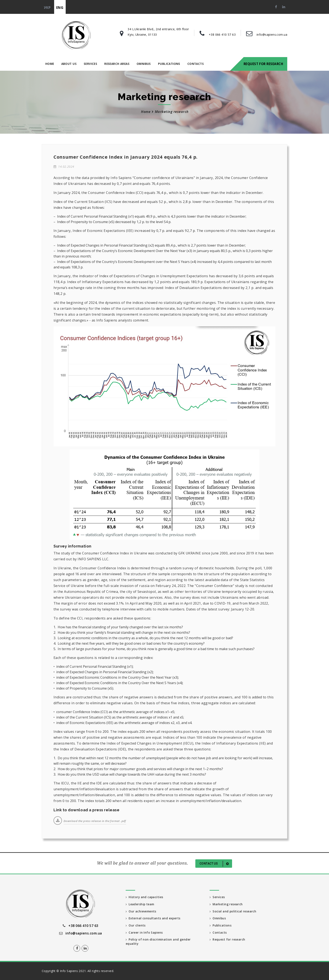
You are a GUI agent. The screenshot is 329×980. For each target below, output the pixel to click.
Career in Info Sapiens (144, 933)
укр (47, 8)
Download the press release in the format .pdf (95, 821)
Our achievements (141, 911)
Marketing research (172, 112)
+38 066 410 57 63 (222, 35)
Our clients (136, 926)
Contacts (196, 64)
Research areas (117, 64)
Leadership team (140, 904)
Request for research (263, 64)
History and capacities (145, 897)
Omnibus (144, 64)
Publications (169, 64)
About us (69, 64)
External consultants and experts (153, 918)
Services (90, 64)
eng (60, 8)
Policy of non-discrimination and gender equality (159, 942)
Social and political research (233, 911)
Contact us (215, 864)
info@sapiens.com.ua (272, 35)
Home (50, 64)
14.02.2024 (64, 167)
